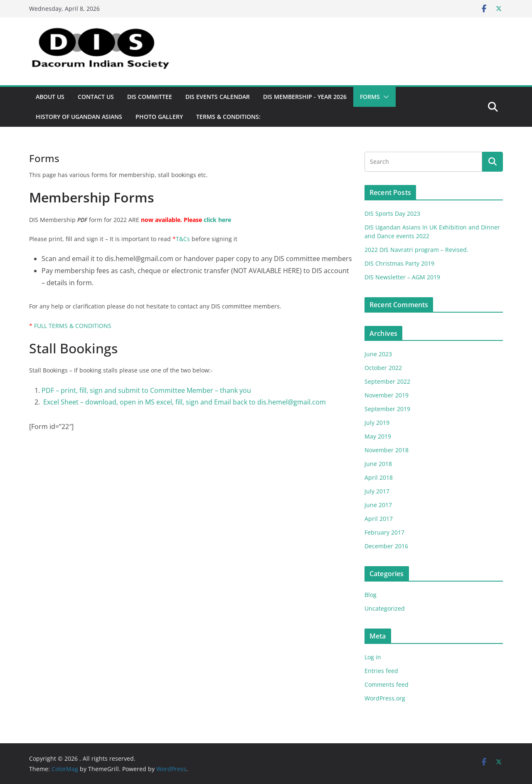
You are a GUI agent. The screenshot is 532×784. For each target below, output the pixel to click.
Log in (373, 657)
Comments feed (387, 684)
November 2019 (387, 395)
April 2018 (379, 477)
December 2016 (386, 546)
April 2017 (379, 519)
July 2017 (377, 491)
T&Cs (183, 239)
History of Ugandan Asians (79, 117)
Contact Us (96, 97)
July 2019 (377, 423)
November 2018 (387, 450)
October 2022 (383, 368)
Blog (371, 595)
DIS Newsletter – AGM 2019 (402, 277)
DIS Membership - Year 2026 (305, 97)
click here (217, 220)
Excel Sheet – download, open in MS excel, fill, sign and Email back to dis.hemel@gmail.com (184, 402)
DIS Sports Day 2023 (392, 213)
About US (50, 97)
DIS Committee (150, 97)
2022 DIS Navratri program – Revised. (416, 250)
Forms (370, 97)
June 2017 (378, 505)
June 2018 (378, 464)
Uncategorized (385, 608)
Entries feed (381, 671)
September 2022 (387, 381)
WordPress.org (385, 698)
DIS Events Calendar (218, 97)
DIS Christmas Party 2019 (399, 263)
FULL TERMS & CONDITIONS (73, 326)
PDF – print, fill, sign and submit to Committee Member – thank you (146, 390)
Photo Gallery (159, 117)
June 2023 (378, 354)
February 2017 (384, 532)
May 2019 (378, 436)
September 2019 (387, 409)
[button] (384, 97)
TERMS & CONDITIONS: (228, 117)
